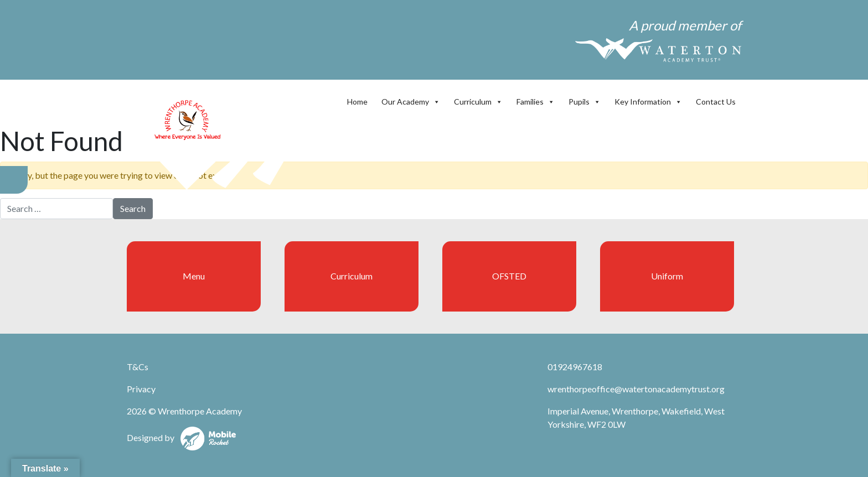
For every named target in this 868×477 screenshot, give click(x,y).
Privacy (141, 389)
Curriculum (478, 102)
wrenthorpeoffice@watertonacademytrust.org (636, 389)
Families (536, 102)
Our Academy (411, 102)
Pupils (585, 102)
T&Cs (138, 367)
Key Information (648, 102)
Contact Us (716, 102)
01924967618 (575, 367)
